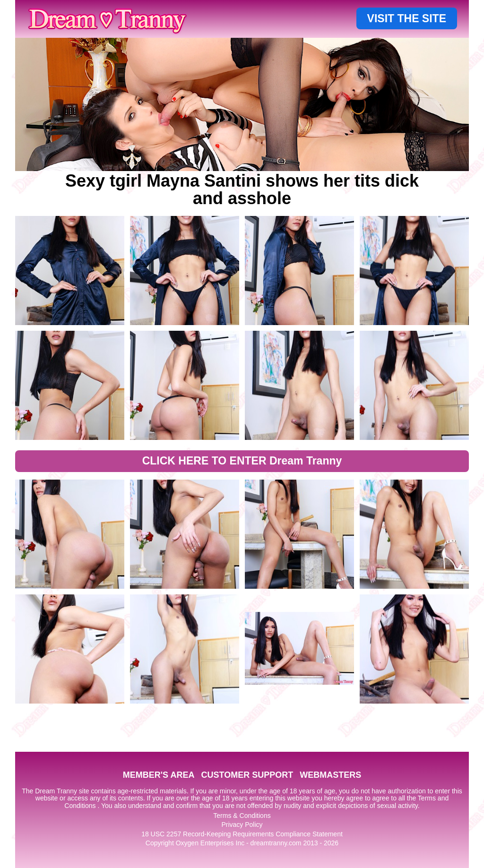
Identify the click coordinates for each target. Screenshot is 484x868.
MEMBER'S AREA (159, 775)
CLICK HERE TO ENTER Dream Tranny (242, 461)
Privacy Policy (242, 825)
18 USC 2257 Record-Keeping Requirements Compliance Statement (242, 834)
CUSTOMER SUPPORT (247, 775)
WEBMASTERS (330, 775)
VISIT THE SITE (407, 18)
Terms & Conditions (242, 816)
